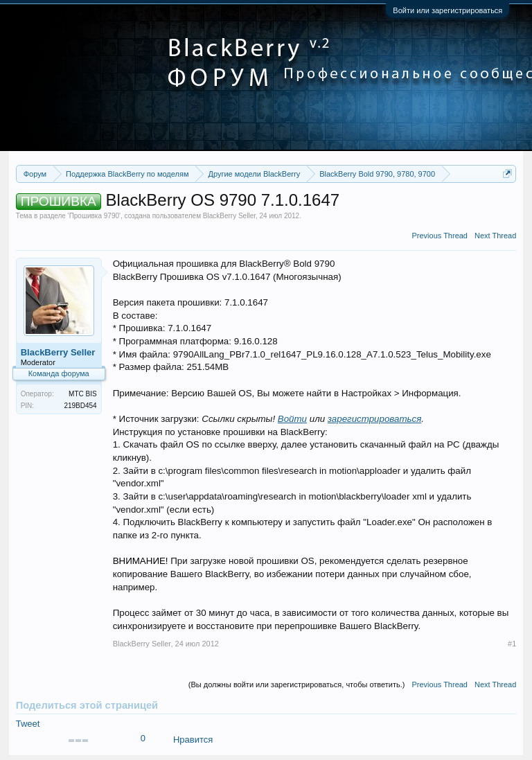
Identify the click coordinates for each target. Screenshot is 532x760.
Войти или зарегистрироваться (447, 10)
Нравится (193, 740)
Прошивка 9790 (94, 216)
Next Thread (495, 236)
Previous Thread (440, 236)
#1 (512, 644)
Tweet (28, 724)
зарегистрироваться (375, 419)
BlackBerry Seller (229, 216)
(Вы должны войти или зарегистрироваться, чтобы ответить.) (297, 684)
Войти (292, 419)
